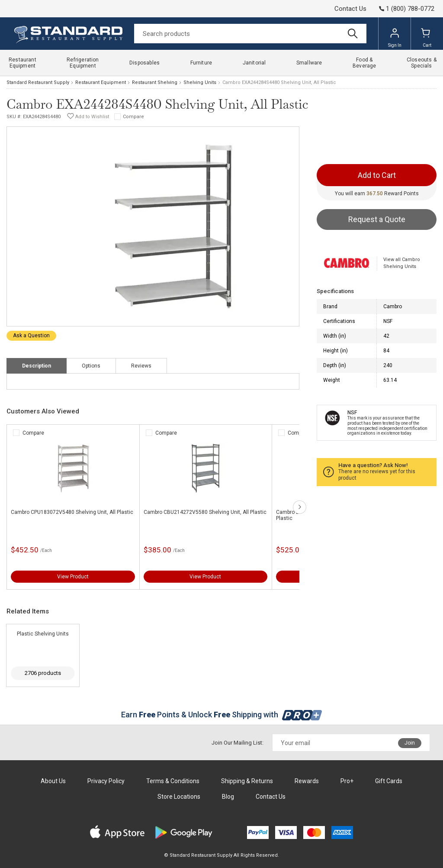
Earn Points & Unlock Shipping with (222, 715)
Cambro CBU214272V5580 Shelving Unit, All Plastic (205, 512)
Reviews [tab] (141, 366)
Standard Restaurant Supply (38, 82)
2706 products (43, 673)
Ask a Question (31, 336)
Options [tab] (91, 366)
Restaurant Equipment (101, 82)
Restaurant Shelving (155, 82)
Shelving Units (200, 82)
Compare (133, 117)
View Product (73, 577)
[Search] (250, 34)
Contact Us (350, 9)
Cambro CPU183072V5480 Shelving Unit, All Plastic (72, 512)
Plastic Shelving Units (43, 634)
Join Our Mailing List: (238, 743)
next (300, 507)
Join (410, 743)
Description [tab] (37, 366)
